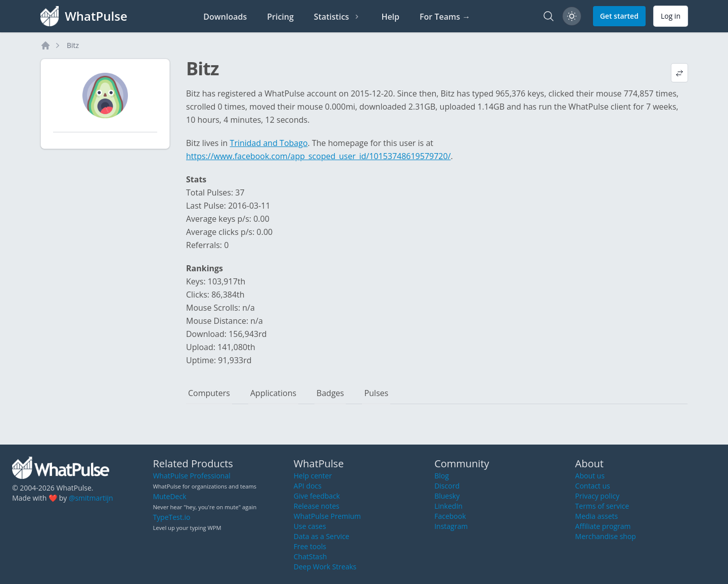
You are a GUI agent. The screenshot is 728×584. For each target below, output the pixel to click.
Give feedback (317, 496)
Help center (313, 476)
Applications (273, 393)
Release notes (316, 506)
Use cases (310, 526)
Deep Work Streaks (325, 567)
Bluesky (447, 496)
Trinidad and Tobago (269, 143)
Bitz (73, 45)
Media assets (597, 516)
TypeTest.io (171, 517)
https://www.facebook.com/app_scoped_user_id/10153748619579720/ (318, 156)
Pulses (376, 393)
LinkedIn (448, 506)
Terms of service (602, 506)
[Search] (549, 16)
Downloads (225, 17)
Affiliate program (603, 526)
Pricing (280, 17)
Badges (330, 393)
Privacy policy (598, 496)
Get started (619, 16)
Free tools (310, 546)
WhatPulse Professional (191, 476)
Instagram (451, 526)
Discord (447, 486)
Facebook (450, 516)
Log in (671, 16)
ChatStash (310, 556)
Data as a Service (322, 536)
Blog (442, 476)
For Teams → (445, 17)
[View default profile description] (679, 73)
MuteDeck (169, 496)
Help (390, 17)
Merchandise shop (606, 536)
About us (590, 476)
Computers (209, 393)
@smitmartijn (91, 498)
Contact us (593, 486)
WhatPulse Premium (327, 516)
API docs (308, 486)
